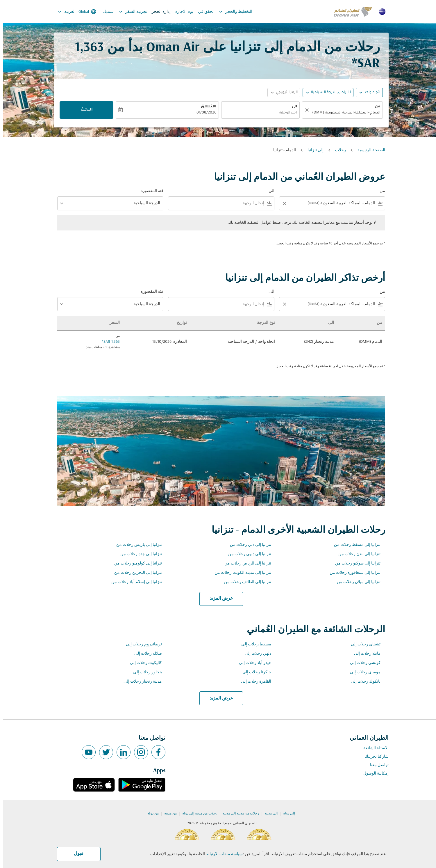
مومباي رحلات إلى (362, 672)
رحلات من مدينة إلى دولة (197, 814)
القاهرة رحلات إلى (253, 682)
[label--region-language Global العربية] (73, 12)
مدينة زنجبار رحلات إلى (140, 682)
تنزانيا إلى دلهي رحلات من (246, 554)
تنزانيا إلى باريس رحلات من (136, 545)
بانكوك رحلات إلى (362, 682)
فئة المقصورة (149, 191)
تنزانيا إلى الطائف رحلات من (244, 582)
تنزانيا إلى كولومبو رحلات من (135, 563)
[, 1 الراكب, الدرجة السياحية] (328, 93)
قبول (75, 854)
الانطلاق (205, 107)
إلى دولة (286, 814)
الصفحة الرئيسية (368, 150)
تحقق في (203, 12)
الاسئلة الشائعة (373, 748)
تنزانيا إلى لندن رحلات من (356, 554)
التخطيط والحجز (231, 12)
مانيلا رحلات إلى (364, 654)
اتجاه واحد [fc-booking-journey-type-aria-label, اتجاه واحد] (369, 93)
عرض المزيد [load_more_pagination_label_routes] (218, 599)
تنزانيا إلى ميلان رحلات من (355, 582)
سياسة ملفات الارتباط (221, 854)
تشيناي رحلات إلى (362, 644)
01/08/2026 (203, 113)
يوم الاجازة (181, 12)
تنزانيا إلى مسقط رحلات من (354, 545)
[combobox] (342, 113)
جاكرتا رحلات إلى (254, 672)
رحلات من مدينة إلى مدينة (238, 814)
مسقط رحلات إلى (253, 644)
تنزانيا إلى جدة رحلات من (138, 554)
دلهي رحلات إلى (255, 654)
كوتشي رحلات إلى (362, 663)
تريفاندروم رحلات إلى (141, 644)
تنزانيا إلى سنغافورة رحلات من (352, 573)
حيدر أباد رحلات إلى (252, 663)
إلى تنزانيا (312, 150)
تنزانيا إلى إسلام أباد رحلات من (133, 582)
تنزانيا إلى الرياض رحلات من (245, 563)
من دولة (150, 814)
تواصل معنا (376, 765)
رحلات (337, 150)
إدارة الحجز (158, 12)
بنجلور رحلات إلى (144, 672)
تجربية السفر (128, 12)
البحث (83, 110)
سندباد (105, 12)
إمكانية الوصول (373, 774)
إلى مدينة (268, 814)
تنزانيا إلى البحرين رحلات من (135, 573)
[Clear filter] (281, 203)
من (374, 107)
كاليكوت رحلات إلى (143, 663)
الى (291, 107)
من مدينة (167, 814)
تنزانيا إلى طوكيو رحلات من (355, 563)
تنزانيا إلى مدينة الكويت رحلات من (240, 573)
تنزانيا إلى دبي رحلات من (247, 545)
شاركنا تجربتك (374, 757)
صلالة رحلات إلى (145, 654)
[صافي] (303, 110)
